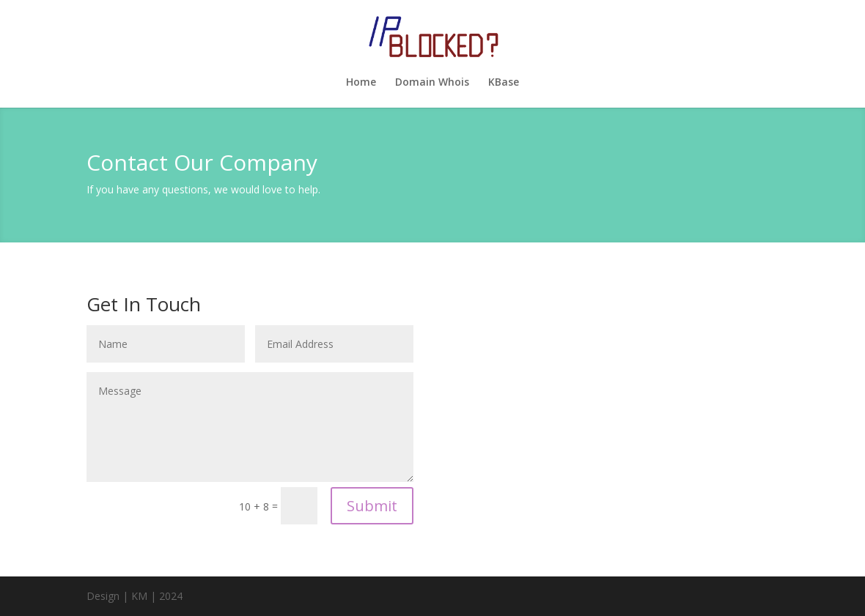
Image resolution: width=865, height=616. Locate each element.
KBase (504, 83)
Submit (372, 506)
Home (361, 83)
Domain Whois (432, 83)
